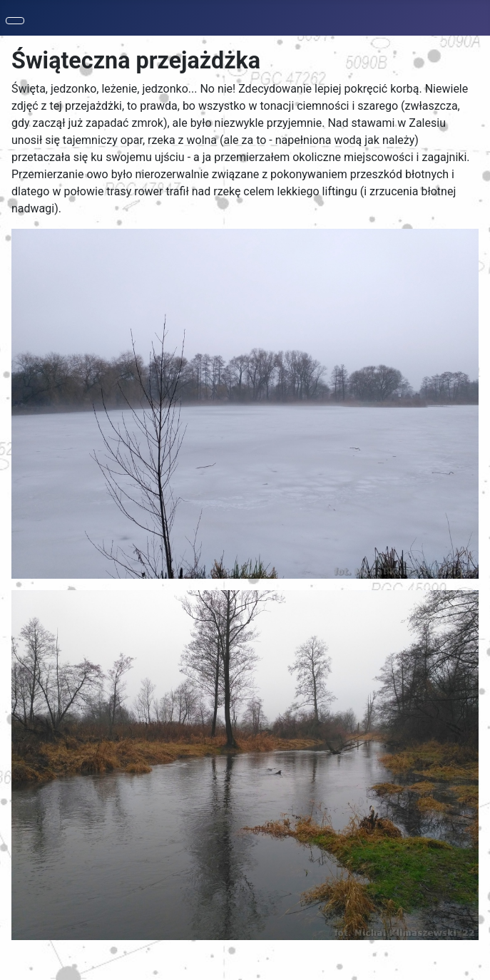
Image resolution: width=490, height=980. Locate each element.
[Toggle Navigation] (15, 21)
